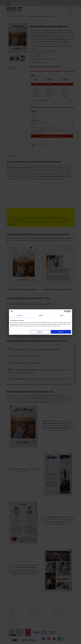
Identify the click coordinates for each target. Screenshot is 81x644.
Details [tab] (41, 315)
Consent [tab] (19, 315)
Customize (40, 332)
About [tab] (62, 315)
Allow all (61, 332)
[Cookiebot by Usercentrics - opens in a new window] (65, 311)
